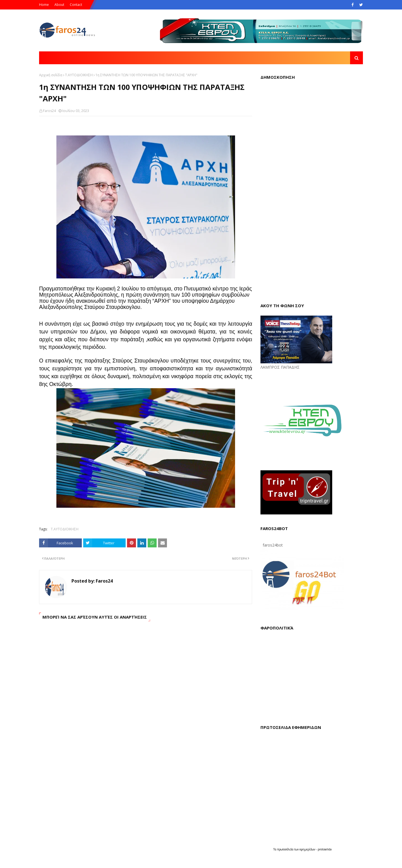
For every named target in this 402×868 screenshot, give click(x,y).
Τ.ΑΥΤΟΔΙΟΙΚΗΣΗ (79, 75)
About (59, 5)
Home (44, 5)
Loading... (312, 190)
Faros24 (49, 111)
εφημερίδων (308, 849)
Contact (76, 5)
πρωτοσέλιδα (286, 849)
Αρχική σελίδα (51, 75)
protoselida (325, 849)
